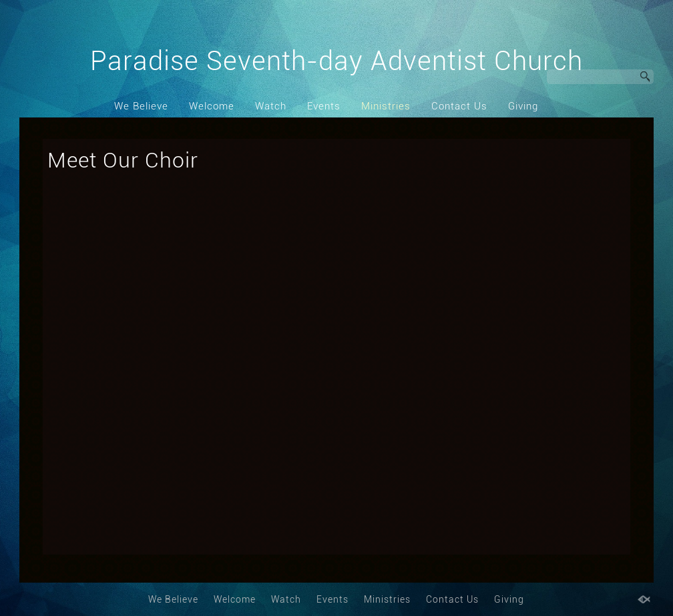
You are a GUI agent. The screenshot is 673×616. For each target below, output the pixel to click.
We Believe (141, 106)
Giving (523, 106)
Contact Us (459, 106)
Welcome (212, 106)
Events (324, 106)
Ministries (386, 106)
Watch (271, 106)
